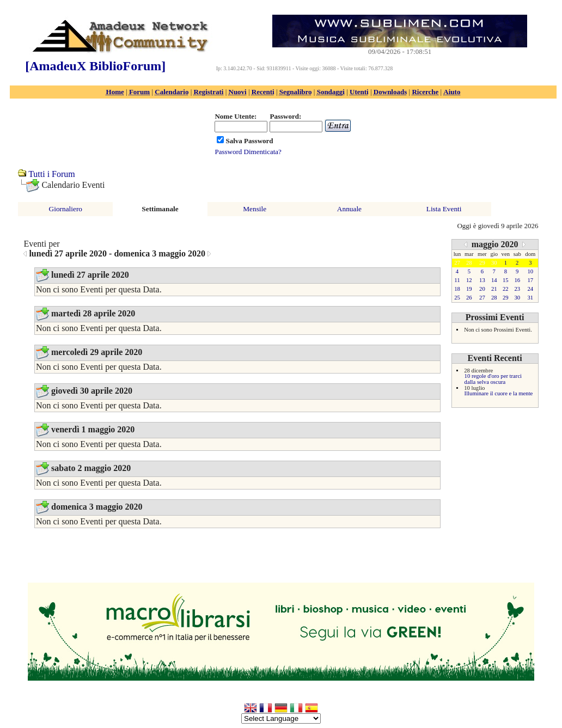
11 (457, 280)
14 (494, 280)
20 (482, 289)
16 (517, 280)
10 (531, 271)
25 (457, 298)
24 (531, 289)
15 (506, 280)
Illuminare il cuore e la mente (499, 393)
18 (457, 289)
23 (517, 289)
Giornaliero (66, 209)
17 (531, 280)
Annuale (349, 209)
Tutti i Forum (52, 174)
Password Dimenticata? (248, 152)
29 (506, 298)
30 (517, 298)
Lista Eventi (444, 209)
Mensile (255, 209)
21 (494, 289)
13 (482, 280)
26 (469, 298)
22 (506, 289)
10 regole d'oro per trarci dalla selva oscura (493, 379)
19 (469, 289)
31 (531, 298)
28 (494, 298)
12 (469, 280)
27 (482, 298)
